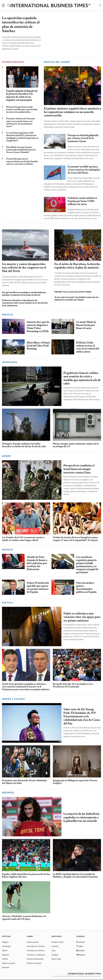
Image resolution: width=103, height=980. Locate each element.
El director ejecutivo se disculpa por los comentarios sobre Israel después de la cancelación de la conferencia (25, 303)
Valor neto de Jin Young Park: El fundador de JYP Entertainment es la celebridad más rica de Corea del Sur (82, 717)
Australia (55, 946)
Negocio (8, 315)
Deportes (8, 793)
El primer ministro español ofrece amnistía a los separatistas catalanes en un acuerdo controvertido (72, 112)
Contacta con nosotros (36, 951)
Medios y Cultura (9, 963)
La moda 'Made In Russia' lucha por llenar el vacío (86, 325)
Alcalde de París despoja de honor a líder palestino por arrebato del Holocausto (37, 563)
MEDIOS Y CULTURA (13, 699)
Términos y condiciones (36, 955)
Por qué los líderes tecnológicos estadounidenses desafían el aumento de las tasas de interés (24, 294)
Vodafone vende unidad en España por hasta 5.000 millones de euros (82, 201)
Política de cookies (34, 963)
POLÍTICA (7, 603)
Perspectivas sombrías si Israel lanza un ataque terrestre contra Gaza (79, 469)
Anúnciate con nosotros (36, 946)
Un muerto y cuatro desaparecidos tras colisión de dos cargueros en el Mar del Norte (24, 268)
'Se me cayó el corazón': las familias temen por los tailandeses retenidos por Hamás (76, 298)
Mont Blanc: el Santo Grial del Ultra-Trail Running (38, 346)
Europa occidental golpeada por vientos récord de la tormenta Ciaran (83, 139)
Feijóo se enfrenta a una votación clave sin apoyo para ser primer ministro (82, 617)
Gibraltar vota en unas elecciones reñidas (73, 292)
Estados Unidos (58, 942)
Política (5, 959)
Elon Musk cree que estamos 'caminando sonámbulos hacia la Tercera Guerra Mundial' (21, 150)
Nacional (5, 955)
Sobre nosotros (33, 942)
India (53, 951)
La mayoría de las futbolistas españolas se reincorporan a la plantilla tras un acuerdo (81, 818)
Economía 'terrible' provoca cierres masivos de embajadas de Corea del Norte (84, 170)
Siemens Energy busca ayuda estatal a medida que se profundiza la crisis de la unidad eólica (22, 110)
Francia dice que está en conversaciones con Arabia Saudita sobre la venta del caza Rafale (22, 161)
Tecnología (10, 362)
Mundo (7, 456)
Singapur (55, 955)
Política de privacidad (35, 959)
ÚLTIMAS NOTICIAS (13, 62)
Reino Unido (56, 959)
